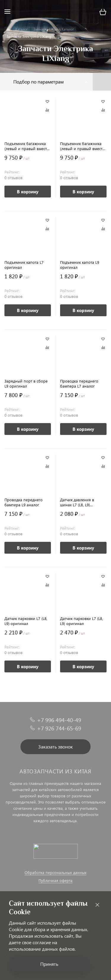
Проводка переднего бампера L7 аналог (79, 383)
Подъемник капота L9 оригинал (80, 265)
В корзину (28, 192)
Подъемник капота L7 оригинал (24, 265)
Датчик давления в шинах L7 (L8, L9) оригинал (77, 502)
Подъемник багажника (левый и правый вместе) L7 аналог (27, 146)
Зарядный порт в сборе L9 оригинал (26, 383)
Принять (49, 964)
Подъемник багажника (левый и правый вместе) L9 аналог (83, 146)
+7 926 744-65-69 (59, 728)
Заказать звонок (55, 747)
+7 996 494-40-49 (59, 720)
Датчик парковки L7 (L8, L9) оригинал (26, 621)
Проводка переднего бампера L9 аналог (24, 502)
